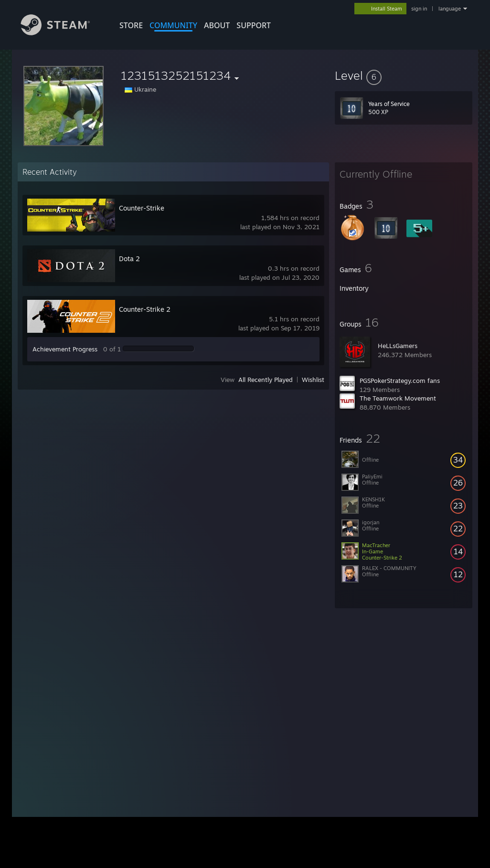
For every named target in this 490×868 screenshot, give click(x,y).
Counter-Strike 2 (145, 309)
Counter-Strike (142, 208)
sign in (419, 9)
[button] (404, 75)
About (217, 25)
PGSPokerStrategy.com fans (400, 381)
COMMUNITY (173, 25)
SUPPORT (254, 25)
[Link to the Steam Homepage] (63, 33)
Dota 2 (129, 259)
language (450, 9)
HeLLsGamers (398, 346)
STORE (131, 25)
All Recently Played (266, 380)
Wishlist (313, 380)
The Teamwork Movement (398, 398)
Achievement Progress (65, 349)
